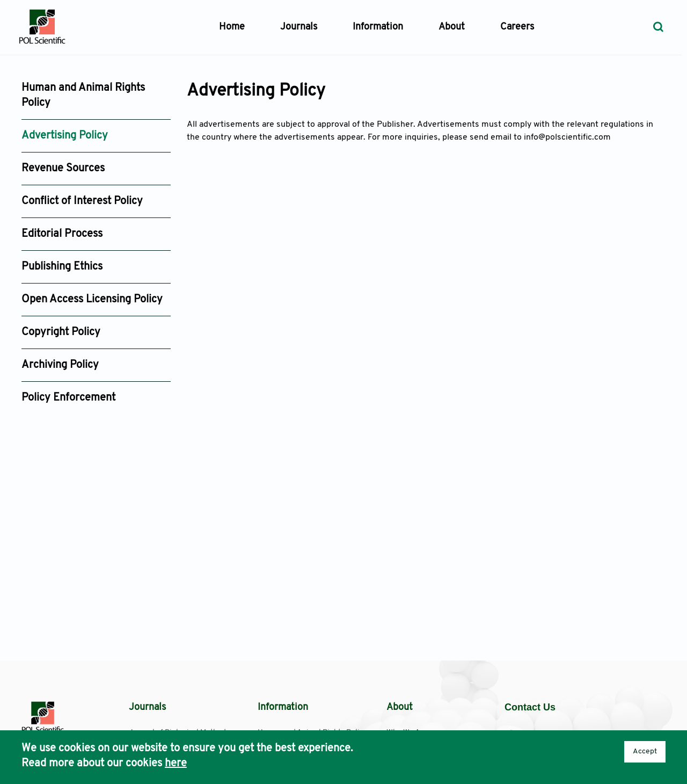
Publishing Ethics (62, 267)
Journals (299, 27)
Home (232, 27)
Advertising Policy (65, 136)
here (176, 764)
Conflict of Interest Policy (82, 201)
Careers (517, 27)
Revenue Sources (63, 169)
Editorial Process (62, 234)
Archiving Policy (60, 365)
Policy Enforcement (68, 398)
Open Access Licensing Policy (92, 300)
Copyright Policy (61, 332)
